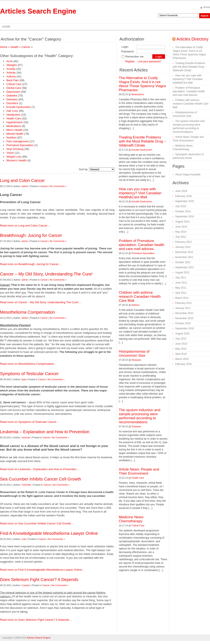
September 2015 (185, 201)
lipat (24, 379)
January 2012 (183, 247)
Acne (10, 61)
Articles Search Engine (38, 11)
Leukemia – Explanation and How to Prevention (45, 432)
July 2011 (181, 278)
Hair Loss (12, 111)
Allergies (12, 65)
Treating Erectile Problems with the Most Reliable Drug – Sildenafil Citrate (142, 141)
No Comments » (58, 186)
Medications (14, 126)
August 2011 (182, 272)
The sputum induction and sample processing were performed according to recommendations (140, 416)
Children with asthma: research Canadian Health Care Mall (140, 297)
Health (14, 47)
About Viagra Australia (188, 175)
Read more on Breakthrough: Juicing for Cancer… (31, 264)
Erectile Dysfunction (19, 107)
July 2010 (181, 339)
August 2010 (182, 334)
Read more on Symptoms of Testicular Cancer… (30, 422)
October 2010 (183, 323)
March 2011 (182, 298)
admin (25, 186)
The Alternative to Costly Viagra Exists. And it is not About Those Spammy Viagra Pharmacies (142, 84)
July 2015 (181, 206)
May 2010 (181, 349)
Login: (125, 47)
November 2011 (184, 257)
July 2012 (181, 237)
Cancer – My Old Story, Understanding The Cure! (46, 274)
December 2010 (184, 313)
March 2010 (182, 359)
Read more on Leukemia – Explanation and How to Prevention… (40, 469)
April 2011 (181, 293)
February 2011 (183, 303)
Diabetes (12, 96)
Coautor (26, 585)
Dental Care (14, 88)
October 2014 (183, 211)
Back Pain (13, 80)
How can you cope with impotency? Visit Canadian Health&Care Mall (140, 193)
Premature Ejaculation (20, 145)
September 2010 (185, 328)
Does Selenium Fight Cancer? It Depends (39, 580)
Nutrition (11, 138)
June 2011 (181, 283)
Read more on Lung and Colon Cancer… (25, 226)
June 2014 (181, 227)
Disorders (12, 103)
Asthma (11, 76)
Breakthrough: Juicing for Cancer (31, 235)
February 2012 (183, 242)
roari (24, 539)
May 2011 (181, 288)
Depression (13, 92)
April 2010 (181, 354)
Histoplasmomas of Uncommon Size (134, 353)
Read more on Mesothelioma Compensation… (28, 364)
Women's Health (16, 160)
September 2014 (185, 217)
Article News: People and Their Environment (139, 471)
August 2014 (182, 222)
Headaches (13, 115)
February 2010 (183, 364)
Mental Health (15, 134)
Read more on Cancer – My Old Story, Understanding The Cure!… (41, 302)
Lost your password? (149, 61)
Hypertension (15, 122)
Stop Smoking (15, 149)
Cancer (26, 47)
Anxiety (11, 69)
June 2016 (181, 191)
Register (130, 61)
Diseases (12, 99)
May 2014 (181, 232)
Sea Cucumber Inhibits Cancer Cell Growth (41, 479)
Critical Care (14, 84)
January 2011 (183, 308)
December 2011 (184, 252)
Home (207, 7)
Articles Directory (192, 39)
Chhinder (26, 485)
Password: (128, 51)
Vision (10, 153)
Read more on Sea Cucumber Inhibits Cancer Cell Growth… (37, 523)
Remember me (132, 57)
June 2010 (181, 344)
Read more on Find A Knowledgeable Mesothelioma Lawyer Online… (42, 570)
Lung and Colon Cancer (22, 180)
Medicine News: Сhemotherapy (132, 519)
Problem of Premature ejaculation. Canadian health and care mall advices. (142, 245)
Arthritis (11, 73)
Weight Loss (14, 157)
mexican (26, 437)
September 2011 (185, 267)
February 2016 (183, 196)
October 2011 (183, 262)
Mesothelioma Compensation (27, 312)
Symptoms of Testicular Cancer (29, 374)
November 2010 (184, 318)
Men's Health (14, 130)
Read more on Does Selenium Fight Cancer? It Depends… (36, 620)
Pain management (18, 141)
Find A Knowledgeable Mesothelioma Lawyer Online (49, 533)
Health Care (14, 118)
